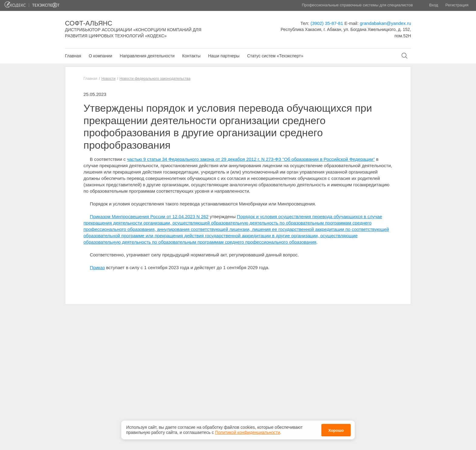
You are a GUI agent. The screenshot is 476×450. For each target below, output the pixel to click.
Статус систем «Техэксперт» (275, 56)
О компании (100, 56)
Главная (73, 56)
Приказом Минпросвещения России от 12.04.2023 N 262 (149, 217)
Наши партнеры (224, 56)
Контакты (191, 56)
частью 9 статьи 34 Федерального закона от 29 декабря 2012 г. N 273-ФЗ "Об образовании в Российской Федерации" (251, 159)
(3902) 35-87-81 (327, 23)
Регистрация (457, 5)
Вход (434, 5)
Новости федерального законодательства (155, 79)
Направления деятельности (147, 56)
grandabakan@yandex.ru (385, 23)
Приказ (97, 267)
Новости (108, 79)
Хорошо (336, 430)
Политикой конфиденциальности (247, 432)
